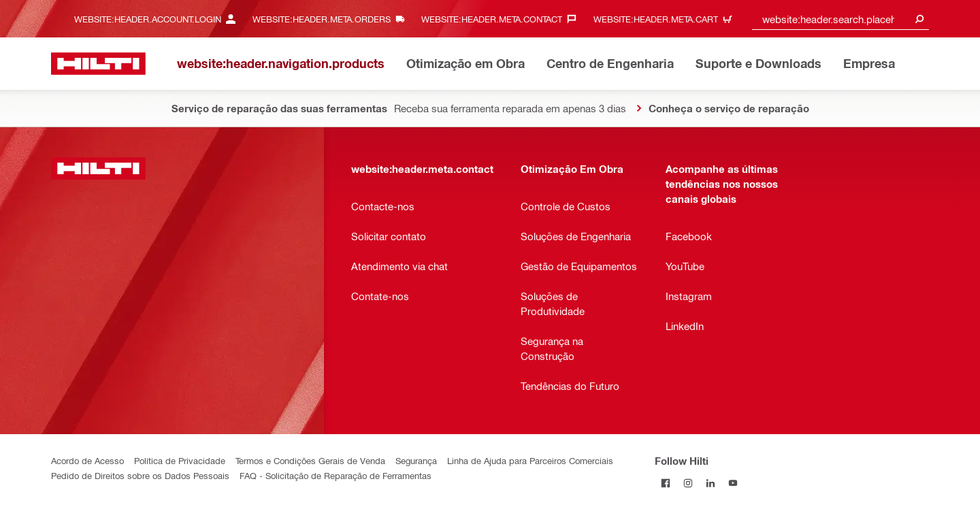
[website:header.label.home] (98, 64)
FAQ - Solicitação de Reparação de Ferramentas (336, 475)
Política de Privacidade (180, 460)
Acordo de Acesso (87, 460)
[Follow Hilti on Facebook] (666, 483)
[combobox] (840, 19)
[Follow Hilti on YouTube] (733, 483)
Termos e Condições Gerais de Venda (310, 460)
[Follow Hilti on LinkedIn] (711, 483)
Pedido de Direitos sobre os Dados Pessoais (140, 475)
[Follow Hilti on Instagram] (688, 483)
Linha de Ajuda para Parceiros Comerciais (530, 460)
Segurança (416, 460)
